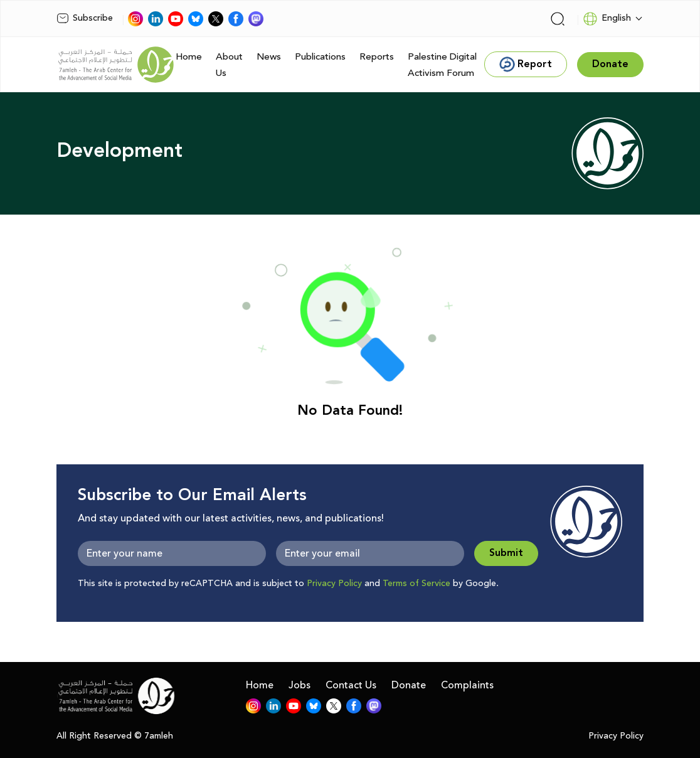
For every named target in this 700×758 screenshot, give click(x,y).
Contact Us (351, 685)
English (607, 19)
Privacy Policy (334, 584)
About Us (229, 65)
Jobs (300, 685)
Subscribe (85, 18)
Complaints (467, 685)
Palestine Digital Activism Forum (442, 65)
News (269, 57)
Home (189, 57)
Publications (320, 57)
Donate (409, 685)
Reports (377, 57)
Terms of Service (416, 584)
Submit (506, 553)
